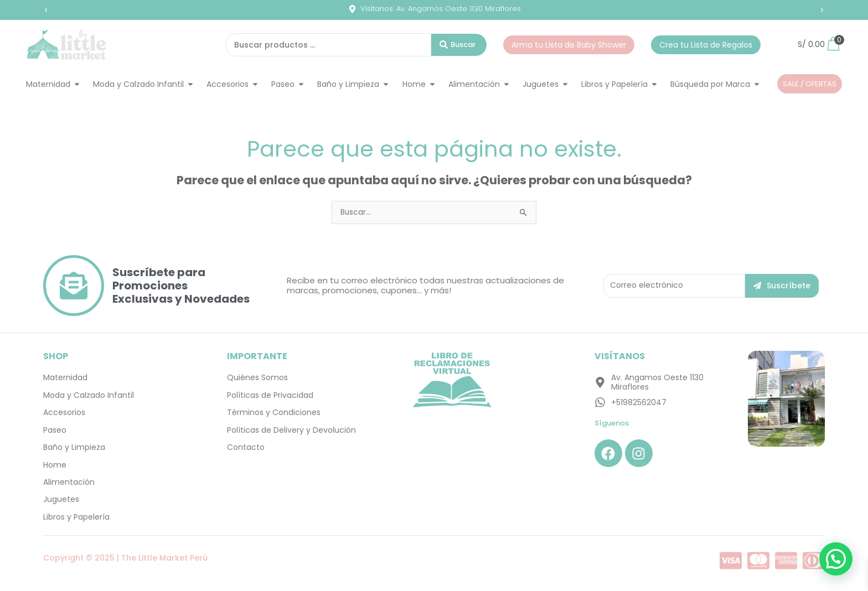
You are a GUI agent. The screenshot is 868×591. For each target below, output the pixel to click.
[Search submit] (459, 45)
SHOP (56, 356)
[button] (46, 10)
